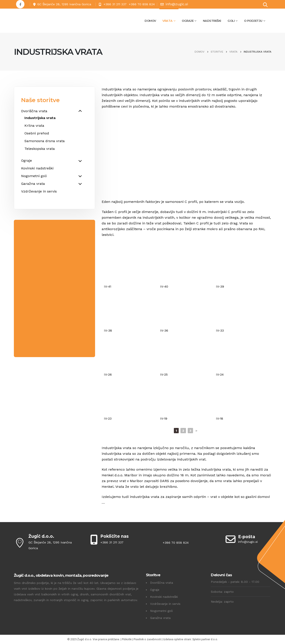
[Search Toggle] (265, 5)
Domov (150, 21)
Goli (231, 21)
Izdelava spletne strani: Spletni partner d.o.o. (190, 639)
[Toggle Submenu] (80, 111)
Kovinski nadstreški (164, 597)
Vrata (167, 21)
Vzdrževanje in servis (165, 604)
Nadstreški (212, 21)
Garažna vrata (160, 618)
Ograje (188, 21)
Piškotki (127, 639)
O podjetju (253, 21)
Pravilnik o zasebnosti (147, 639)
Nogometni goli (161, 611)
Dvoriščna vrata (162, 583)
